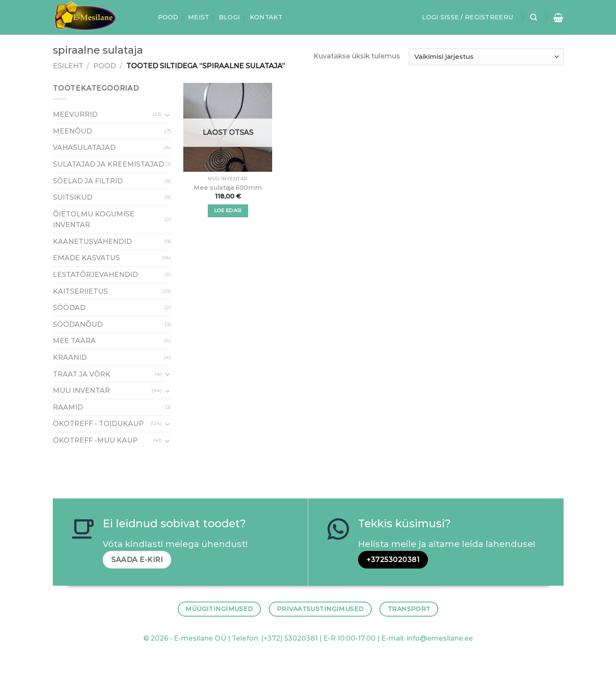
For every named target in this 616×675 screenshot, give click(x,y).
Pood (168, 17)
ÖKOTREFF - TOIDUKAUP (98, 424)
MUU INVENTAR (81, 391)
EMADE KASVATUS (86, 258)
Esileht (68, 66)
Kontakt (266, 17)
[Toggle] (167, 115)
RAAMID (68, 407)
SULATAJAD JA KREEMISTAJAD (108, 164)
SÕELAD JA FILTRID (88, 181)
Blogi (229, 17)
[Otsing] (534, 17)
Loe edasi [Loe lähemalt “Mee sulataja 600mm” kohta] (228, 210)
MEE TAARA (74, 341)
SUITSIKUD (73, 197)
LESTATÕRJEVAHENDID (95, 275)
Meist (199, 17)
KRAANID (70, 357)
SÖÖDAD (69, 308)
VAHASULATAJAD (84, 148)
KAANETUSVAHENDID (92, 242)
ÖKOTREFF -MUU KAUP (95, 440)
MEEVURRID (75, 115)
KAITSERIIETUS (80, 291)
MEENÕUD (72, 131)
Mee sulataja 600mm (228, 188)
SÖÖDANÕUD (78, 324)
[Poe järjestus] (486, 57)
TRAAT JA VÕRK (82, 374)
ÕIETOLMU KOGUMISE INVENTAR (94, 220)
